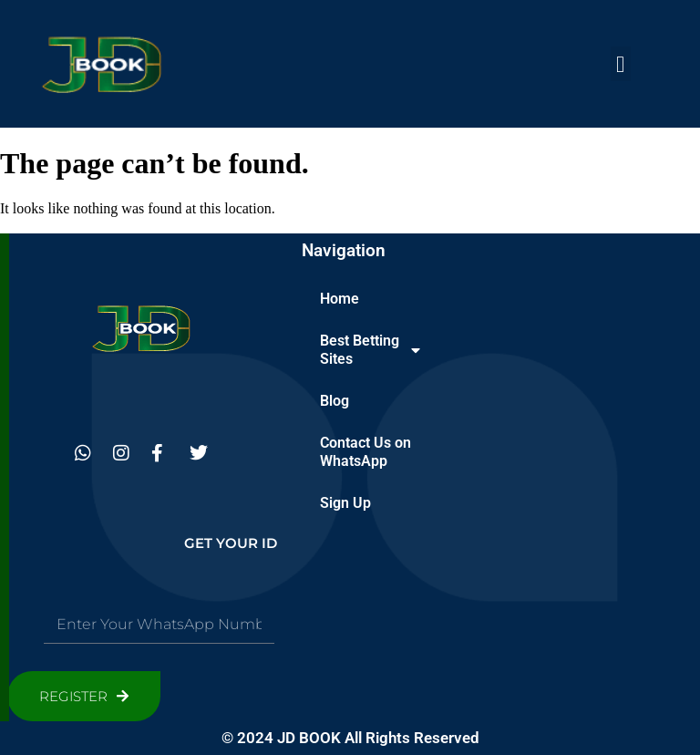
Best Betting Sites (370, 350)
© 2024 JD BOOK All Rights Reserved (350, 738)
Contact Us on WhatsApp (365, 452)
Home (340, 299)
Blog (335, 401)
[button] (621, 64)
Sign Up (345, 503)
